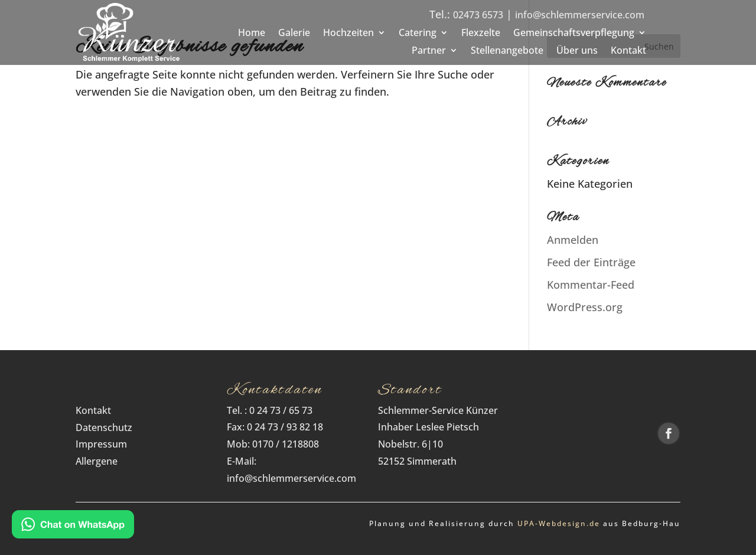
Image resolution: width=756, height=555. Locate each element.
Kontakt (628, 51)
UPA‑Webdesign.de (559, 523)
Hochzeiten (348, 34)
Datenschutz (107, 427)
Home (252, 34)
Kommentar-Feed (591, 285)
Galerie (294, 34)
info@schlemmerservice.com (580, 15)
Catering (418, 34)
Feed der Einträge (591, 262)
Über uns (577, 51)
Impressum (101, 444)
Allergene (97, 461)
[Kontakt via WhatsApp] (73, 527)
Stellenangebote (507, 51)
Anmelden (573, 240)
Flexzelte (481, 34)
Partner (429, 51)
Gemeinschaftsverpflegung (574, 34)
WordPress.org (585, 307)
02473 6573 (478, 15)
